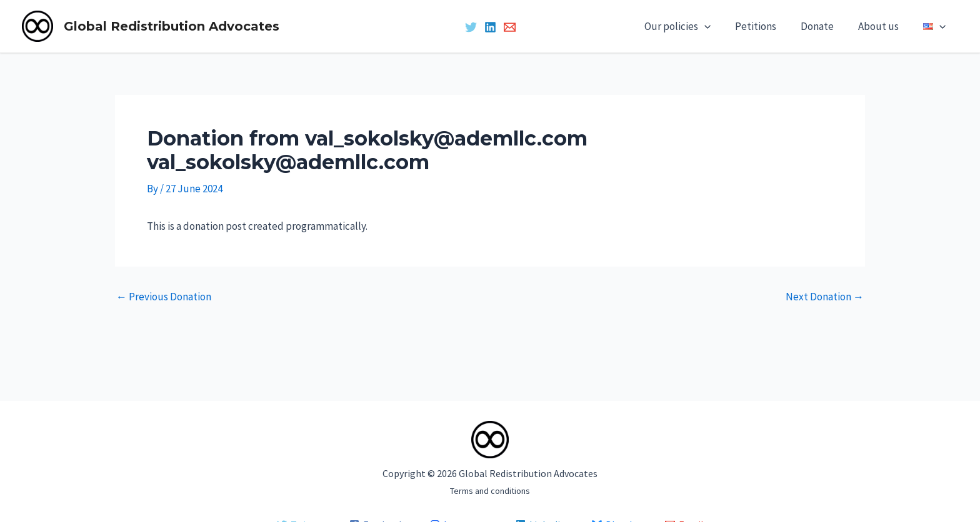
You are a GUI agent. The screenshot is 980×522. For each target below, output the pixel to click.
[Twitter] (471, 27)
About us (883, 26)
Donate (825, 26)
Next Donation (825, 297)
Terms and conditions (490, 491)
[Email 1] (510, 27)
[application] (719, 26)
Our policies (692, 26)
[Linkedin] (490, 27)
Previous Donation (164, 297)
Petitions (767, 26)
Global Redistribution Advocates (172, 26)
